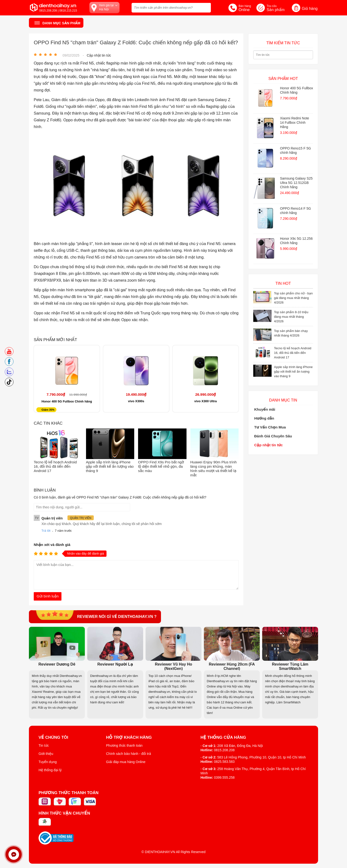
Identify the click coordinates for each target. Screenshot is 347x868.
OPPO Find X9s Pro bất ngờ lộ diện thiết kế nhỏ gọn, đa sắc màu (161, 466)
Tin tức (44, 745)
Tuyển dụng (48, 762)
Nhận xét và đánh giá (52, 545)
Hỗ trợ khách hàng (129, 738)
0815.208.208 (224, 750)
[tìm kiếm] (206, 7)
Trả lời (46, 531)
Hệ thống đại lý (50, 770)
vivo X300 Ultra (205, 401)
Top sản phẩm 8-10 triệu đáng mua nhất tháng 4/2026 (291, 317)
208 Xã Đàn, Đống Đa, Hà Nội (240, 746)
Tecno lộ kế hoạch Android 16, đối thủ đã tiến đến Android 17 (55, 466)
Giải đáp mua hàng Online (126, 762)
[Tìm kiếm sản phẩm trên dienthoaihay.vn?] (171, 8)
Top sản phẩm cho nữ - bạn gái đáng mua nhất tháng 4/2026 (293, 298)
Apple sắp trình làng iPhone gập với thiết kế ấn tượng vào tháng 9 (110, 466)
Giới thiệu (46, 754)
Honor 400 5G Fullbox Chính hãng (67, 401)
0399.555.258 (224, 777)
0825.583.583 (224, 762)
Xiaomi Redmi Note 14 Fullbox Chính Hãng (295, 123)
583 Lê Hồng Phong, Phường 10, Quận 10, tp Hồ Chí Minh (262, 757)
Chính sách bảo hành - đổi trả (129, 754)
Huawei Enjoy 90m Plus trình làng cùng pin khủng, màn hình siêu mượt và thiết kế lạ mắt (214, 469)
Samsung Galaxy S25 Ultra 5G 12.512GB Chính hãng (296, 183)
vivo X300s (136, 401)
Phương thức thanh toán (124, 745)
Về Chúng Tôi (53, 738)
